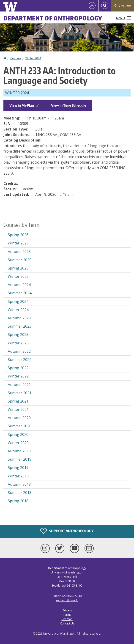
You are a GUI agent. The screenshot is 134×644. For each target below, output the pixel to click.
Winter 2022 (18, 376)
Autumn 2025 (19, 252)
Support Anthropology (67, 531)
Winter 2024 (33, 58)
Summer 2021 (20, 393)
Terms (67, 615)
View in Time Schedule (69, 105)
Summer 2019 (20, 459)
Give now (123, 6)
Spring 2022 (18, 368)
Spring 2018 (18, 501)
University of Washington (59, 634)
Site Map (67, 619)
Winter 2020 (18, 443)
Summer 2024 (20, 293)
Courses (16, 58)
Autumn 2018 (19, 484)
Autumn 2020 (19, 418)
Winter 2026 (18, 243)
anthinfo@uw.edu (67, 600)
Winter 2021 (18, 409)
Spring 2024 (18, 301)
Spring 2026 (18, 235)
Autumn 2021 (19, 385)
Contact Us (67, 623)
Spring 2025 (18, 268)
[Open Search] (105, 6)
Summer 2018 (20, 493)
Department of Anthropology (53, 18)
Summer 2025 (20, 260)
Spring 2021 (18, 401)
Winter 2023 (18, 343)
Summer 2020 (20, 426)
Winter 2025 (18, 276)
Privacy (67, 610)
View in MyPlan (24, 105)
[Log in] (92, 6)
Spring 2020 (18, 434)
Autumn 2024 (19, 285)
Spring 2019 (18, 468)
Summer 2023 (20, 326)
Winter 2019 (18, 476)
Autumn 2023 (19, 318)
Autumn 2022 (19, 351)
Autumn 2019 (19, 451)
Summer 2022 (20, 360)
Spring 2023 (18, 335)
